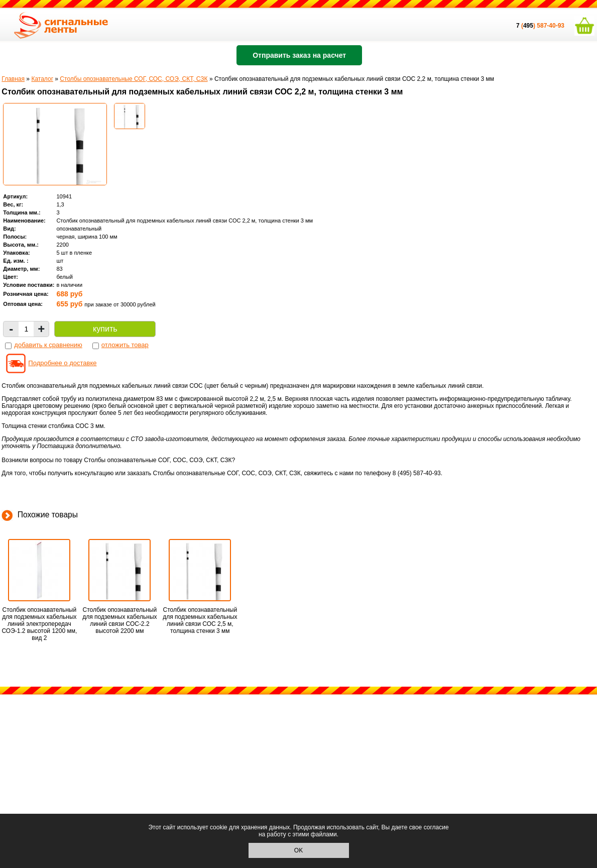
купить (105, 329)
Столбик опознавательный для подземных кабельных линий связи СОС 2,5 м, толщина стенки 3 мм (200, 620)
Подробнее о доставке (62, 363)
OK (298, 850)
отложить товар (125, 345)
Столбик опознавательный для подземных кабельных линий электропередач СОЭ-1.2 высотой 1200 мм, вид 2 (39, 624)
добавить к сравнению (48, 345)
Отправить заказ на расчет (299, 55)
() (526, 26)
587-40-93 (551, 26)
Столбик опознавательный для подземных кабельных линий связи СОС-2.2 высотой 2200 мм (120, 620)
